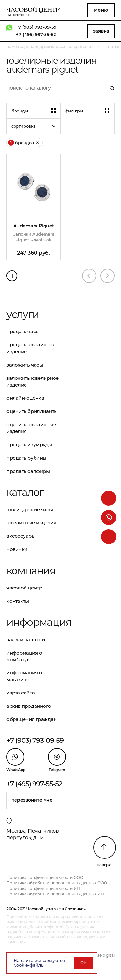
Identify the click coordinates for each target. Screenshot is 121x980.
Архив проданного (29, 706)
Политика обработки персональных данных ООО (57, 883)
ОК (83, 963)
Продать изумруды (29, 444)
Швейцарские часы (30, 510)
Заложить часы (25, 365)
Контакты (18, 601)
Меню (101, 10)
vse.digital (105, 955)
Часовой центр (24, 588)
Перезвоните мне (32, 800)
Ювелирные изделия (31, 523)
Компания (31, 571)
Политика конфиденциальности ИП (43, 888)
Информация (34, 622)
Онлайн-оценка (25, 398)
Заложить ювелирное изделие (33, 381)
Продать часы (23, 331)
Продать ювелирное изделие (31, 348)
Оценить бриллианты (32, 411)
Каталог (25, 492)
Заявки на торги (25, 640)
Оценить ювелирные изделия (31, 428)
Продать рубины (26, 458)
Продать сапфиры (28, 471)
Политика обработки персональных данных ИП (55, 894)
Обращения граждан (31, 719)
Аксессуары (21, 536)
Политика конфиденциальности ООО (45, 877)
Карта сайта (20, 693)
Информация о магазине (24, 676)
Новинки (17, 549)
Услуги (23, 314)
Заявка (101, 31)
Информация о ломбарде (24, 656)
